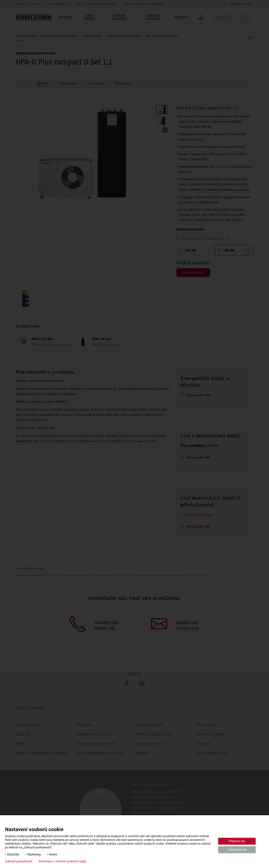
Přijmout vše (237, 841)
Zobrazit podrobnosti (19, 861)
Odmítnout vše (237, 850)
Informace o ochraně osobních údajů (63, 861)
